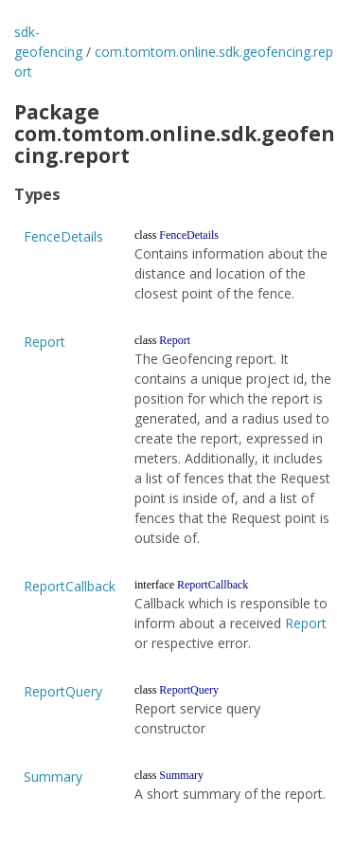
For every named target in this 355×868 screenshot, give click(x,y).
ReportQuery (63, 691)
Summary (53, 777)
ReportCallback (70, 586)
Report (44, 342)
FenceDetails (63, 236)
